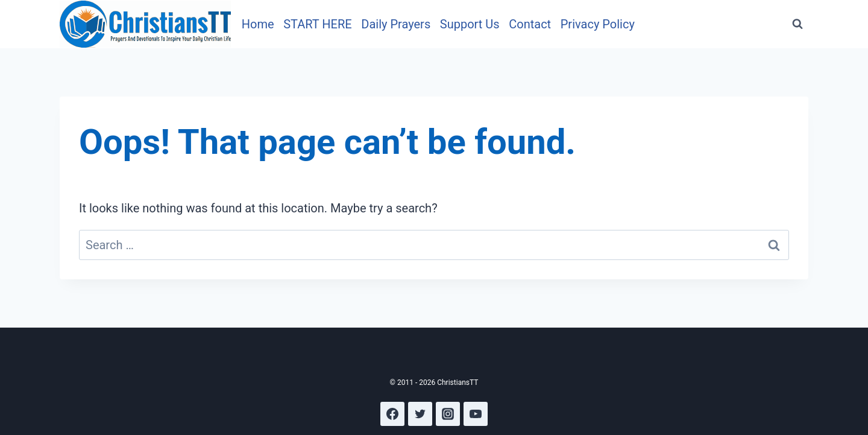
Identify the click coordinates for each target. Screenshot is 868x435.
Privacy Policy (598, 24)
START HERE (317, 24)
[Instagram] (448, 414)
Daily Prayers (396, 24)
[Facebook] (392, 414)
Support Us (470, 24)
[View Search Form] (797, 24)
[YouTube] (476, 414)
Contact (530, 24)
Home (258, 24)
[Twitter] (420, 414)
